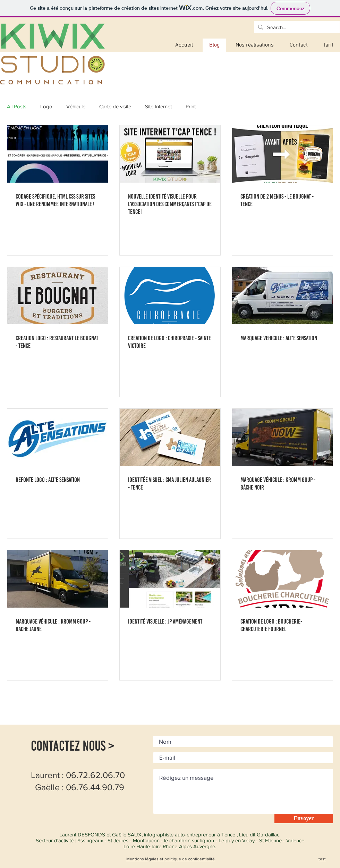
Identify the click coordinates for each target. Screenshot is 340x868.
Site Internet (158, 106)
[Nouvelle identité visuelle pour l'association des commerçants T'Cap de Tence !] (170, 154)
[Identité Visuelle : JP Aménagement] (170, 579)
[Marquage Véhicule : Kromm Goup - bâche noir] (282, 437)
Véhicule (76, 106)
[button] (255, 45)
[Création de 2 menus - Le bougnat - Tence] (282, 154)
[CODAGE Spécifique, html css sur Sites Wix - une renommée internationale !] (58, 154)
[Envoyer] (304, 819)
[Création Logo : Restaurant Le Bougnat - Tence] (58, 296)
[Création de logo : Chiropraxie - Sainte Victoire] (170, 296)
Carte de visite (115, 106)
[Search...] (296, 27)
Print (191, 106)
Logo (46, 106)
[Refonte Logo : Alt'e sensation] (58, 437)
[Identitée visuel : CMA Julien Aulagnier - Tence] (170, 437)
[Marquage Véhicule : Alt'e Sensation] (282, 296)
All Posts (17, 106)
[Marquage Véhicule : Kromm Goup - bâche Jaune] (58, 579)
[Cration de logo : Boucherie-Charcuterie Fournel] (282, 579)
